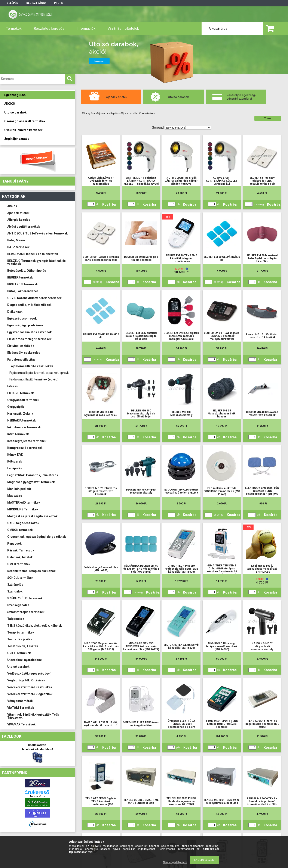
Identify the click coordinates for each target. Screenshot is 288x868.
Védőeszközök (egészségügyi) (29, 673)
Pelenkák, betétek (20, 557)
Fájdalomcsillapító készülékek (31, 366)
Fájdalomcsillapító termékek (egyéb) (34, 379)
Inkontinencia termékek (24, 427)
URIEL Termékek (19, 653)
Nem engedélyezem (175, 862)
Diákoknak (15, 312)
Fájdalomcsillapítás (21, 360)
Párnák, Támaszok (21, 550)
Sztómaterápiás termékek (26, 612)
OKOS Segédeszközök (23, 523)
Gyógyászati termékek (23, 400)
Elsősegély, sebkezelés (24, 353)
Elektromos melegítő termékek (29, 339)
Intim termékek (18, 434)
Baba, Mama (16, 240)
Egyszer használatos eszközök (30, 332)
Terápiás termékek (21, 632)
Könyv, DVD (15, 455)
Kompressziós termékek (25, 448)
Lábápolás (15, 468)
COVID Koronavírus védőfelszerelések (34, 298)
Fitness (13, 386)
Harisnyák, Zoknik (20, 414)
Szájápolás (15, 585)
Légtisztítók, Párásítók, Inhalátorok (33, 475)
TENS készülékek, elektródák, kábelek (35, 626)
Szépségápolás (18, 605)
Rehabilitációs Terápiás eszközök (31, 571)
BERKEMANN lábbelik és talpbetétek (33, 254)
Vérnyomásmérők (20, 701)
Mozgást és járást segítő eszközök (32, 516)
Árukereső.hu (37, 796)
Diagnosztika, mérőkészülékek (29, 305)
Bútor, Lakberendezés (23, 291)
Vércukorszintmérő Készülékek (30, 687)
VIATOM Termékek (21, 708)
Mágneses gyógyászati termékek (31, 482)
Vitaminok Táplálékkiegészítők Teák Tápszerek (33, 716)
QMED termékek (19, 564)
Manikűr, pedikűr (19, 489)
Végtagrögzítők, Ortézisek (26, 680)
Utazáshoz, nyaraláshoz (24, 660)
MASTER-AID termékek (24, 503)
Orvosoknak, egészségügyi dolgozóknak (37, 537)
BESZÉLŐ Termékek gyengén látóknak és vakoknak (36, 262)
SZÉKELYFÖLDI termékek (25, 598)
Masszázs (15, 496)
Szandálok (15, 591)
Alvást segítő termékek (24, 227)
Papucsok (14, 544)
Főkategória (88, 113)
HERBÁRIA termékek (22, 420)
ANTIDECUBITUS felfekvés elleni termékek (38, 233)
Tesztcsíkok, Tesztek (23, 646)
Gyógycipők (16, 407)
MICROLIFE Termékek (23, 509)
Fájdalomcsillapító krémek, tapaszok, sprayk (39, 373)
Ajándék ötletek (18, 213)
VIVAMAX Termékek (21, 724)
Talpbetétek (16, 619)
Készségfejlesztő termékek (27, 441)
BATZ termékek (18, 247)
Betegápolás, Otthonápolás (27, 271)
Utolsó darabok (18, 667)
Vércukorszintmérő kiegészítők (30, 694)
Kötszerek (15, 461)
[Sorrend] (188, 128)
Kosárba (109, 204)
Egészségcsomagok (22, 318)
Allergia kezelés (19, 220)
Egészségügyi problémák (25, 325)
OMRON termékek (20, 530)
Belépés (12, 3)
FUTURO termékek (21, 393)
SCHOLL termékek (20, 578)
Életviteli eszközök (21, 346)
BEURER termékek (20, 277)
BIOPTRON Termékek (23, 284)
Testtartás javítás (20, 639)
